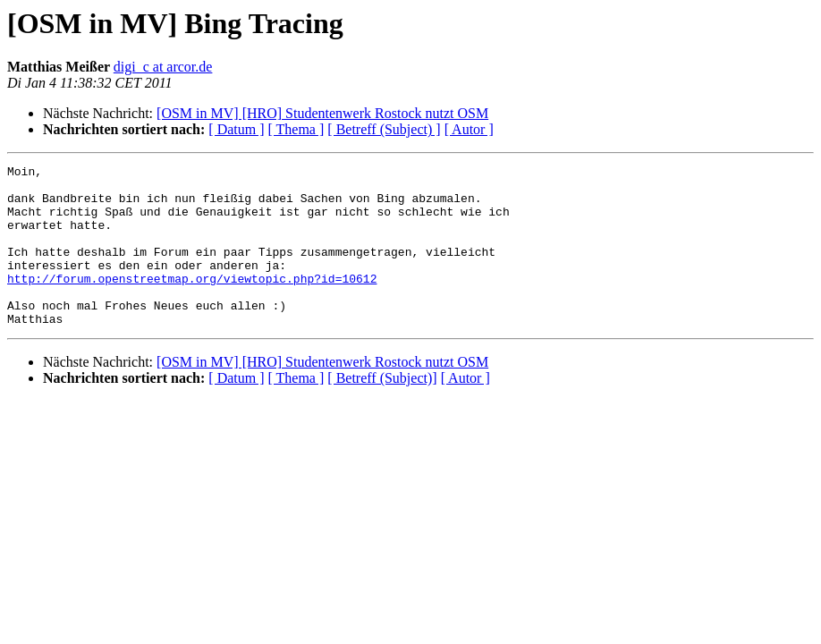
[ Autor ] (469, 129)
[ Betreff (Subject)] (382, 410)
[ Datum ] (236, 129)
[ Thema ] (296, 129)
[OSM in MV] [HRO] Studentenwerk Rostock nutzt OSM (322, 113)
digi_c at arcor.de (163, 67)
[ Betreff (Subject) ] (384, 129)
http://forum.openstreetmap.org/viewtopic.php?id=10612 (192, 302)
